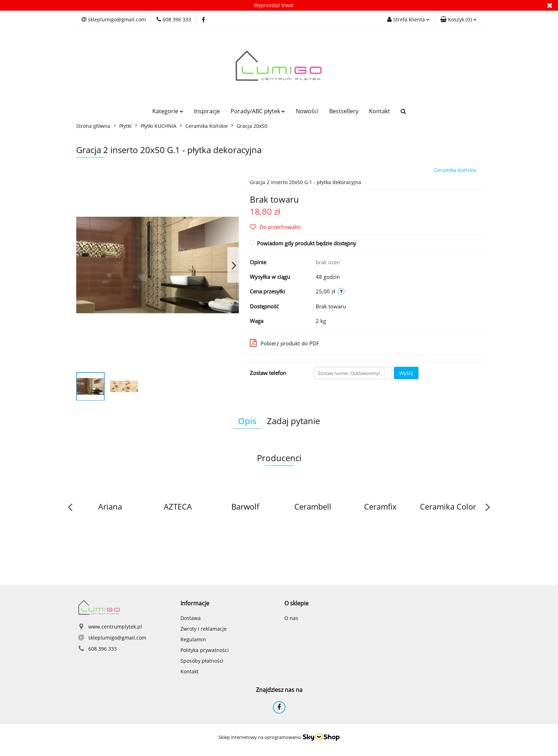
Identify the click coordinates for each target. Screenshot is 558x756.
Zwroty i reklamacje (204, 629)
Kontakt (380, 111)
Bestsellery (344, 111)
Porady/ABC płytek (258, 111)
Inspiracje (207, 111)
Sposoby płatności (202, 661)
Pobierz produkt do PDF (285, 343)
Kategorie (168, 111)
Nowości (307, 111)
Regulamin (193, 639)
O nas (291, 618)
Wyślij (406, 373)
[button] (458, 20)
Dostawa (191, 618)
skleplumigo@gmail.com (117, 638)
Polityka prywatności (205, 650)
